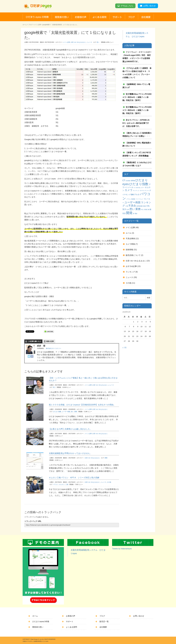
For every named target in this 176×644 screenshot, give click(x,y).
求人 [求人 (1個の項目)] (142, 209)
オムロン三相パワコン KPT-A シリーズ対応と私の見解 (74, 478)
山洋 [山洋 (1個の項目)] (128, 209)
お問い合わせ (149, 6)
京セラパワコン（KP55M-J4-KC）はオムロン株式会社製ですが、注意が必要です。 (136, 123)
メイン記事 (37, 25)
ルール (129, 233)
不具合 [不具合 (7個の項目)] (132, 206)
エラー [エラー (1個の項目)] (143, 188)
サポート (70, 621)
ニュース (89, 42)
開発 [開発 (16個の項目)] (129, 213)
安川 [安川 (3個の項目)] (124, 209)
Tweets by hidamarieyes (122, 549)
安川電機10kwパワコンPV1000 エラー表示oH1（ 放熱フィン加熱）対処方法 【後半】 (138, 110)
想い (98, 42)
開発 (76, 412)
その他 (109, 482)
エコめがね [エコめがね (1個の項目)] (137, 188)
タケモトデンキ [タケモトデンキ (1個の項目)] (144, 190)
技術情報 (129, 250)
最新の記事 (50, 341)
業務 (106, 458)
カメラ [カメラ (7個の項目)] (129, 190)
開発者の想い (38, 627)
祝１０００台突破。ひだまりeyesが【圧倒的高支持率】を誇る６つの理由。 (82, 405)
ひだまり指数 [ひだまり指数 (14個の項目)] (139, 184)
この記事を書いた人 (34, 341)
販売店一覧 (104, 621)
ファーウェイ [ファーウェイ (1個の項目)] (139, 199)
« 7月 (124, 348)
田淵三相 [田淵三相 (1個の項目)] (147, 209)
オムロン (62, 484)
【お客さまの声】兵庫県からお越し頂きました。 (70, 429)
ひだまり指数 (57, 412)
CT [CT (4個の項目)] (124, 180)
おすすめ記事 (131, 266)
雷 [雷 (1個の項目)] (134, 214)
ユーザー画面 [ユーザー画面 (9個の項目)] (133, 202)
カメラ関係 (130, 244)
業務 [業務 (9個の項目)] (138, 209)
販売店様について (133, 255)
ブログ (30, 25)
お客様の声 (71, 616)
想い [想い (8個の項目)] (132, 209)
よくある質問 (71, 627)
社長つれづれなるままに (78, 42)
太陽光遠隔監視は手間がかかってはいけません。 (70, 453)
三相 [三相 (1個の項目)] (127, 206)
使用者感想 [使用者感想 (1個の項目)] (140, 206)
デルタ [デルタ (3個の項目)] (137, 194)
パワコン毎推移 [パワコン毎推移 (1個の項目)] (131, 199)
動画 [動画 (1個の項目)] (145, 206)
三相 (67, 484)
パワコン (56, 484)
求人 (54, 387)
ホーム (25, 25)
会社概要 (103, 627)
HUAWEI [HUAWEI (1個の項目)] (128, 181)
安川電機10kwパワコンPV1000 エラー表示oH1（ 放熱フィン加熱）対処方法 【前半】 (138, 97)
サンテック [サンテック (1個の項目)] (136, 190)
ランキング (130, 272)
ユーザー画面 (66, 412)
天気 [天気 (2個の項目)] (148, 206)
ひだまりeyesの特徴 (41, 621)
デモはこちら (127, 6)
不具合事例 (130, 239)
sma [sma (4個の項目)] (133, 180)
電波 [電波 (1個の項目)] (136, 214)
